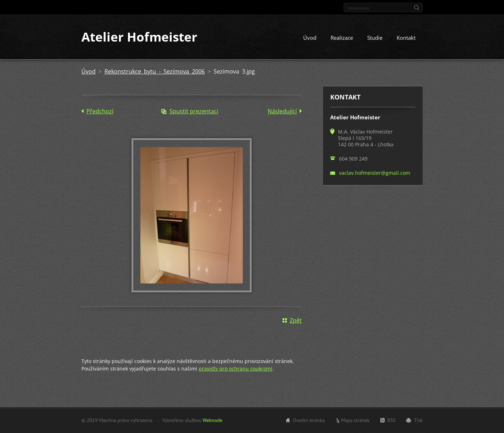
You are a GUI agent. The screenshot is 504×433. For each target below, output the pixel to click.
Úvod (310, 38)
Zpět (296, 320)
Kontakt (406, 38)
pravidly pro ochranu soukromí (235, 369)
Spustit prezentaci (194, 112)
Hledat (417, 7)
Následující (282, 112)
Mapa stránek (355, 420)
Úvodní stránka (309, 420)
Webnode (212, 420)
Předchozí (100, 112)
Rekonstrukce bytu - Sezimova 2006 (155, 72)
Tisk (418, 420)
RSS (392, 420)
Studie (375, 38)
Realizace (342, 38)
